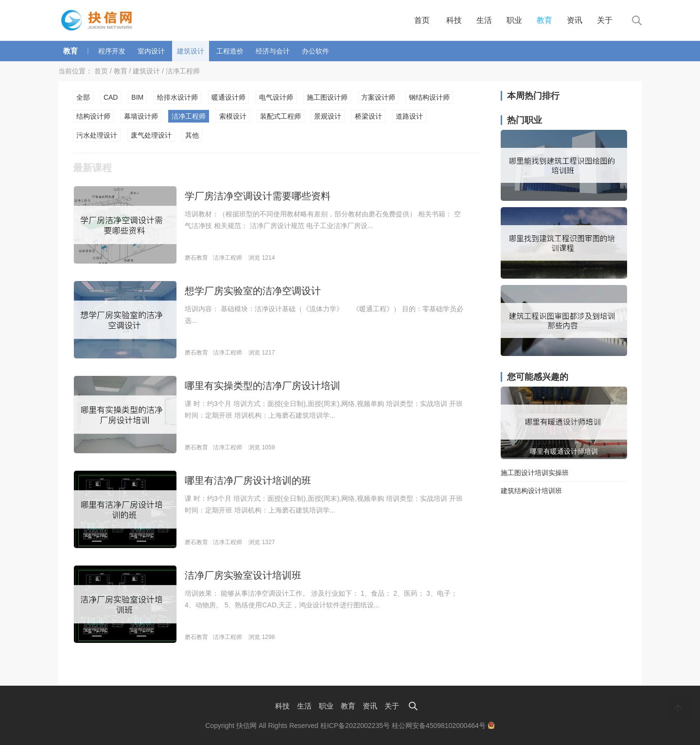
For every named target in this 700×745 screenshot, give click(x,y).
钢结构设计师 (429, 97)
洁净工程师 (183, 71)
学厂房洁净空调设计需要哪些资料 (258, 196)
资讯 (575, 20)
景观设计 (328, 116)
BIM (137, 97)
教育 (544, 20)
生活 (484, 20)
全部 (83, 97)
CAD (111, 97)
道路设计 (409, 116)
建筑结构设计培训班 (531, 491)
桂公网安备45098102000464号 (443, 726)
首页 (422, 20)
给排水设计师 (177, 97)
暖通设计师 (228, 97)
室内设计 (151, 51)
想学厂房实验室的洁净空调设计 (253, 291)
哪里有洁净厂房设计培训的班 (248, 480)
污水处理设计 (97, 135)
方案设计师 (378, 97)
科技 (454, 20)
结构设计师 (93, 116)
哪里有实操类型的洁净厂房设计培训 (262, 386)
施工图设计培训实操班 (535, 473)
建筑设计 (191, 51)
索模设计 (233, 116)
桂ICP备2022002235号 (355, 726)
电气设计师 (276, 97)
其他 (192, 135)
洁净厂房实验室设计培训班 (243, 575)
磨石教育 (196, 258)
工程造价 (230, 51)
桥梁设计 (368, 116)
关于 (605, 20)
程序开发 (112, 51)
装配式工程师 (280, 116)
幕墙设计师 (141, 116)
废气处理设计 (151, 135)
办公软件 (315, 51)
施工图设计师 (327, 97)
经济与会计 (273, 51)
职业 (514, 20)
